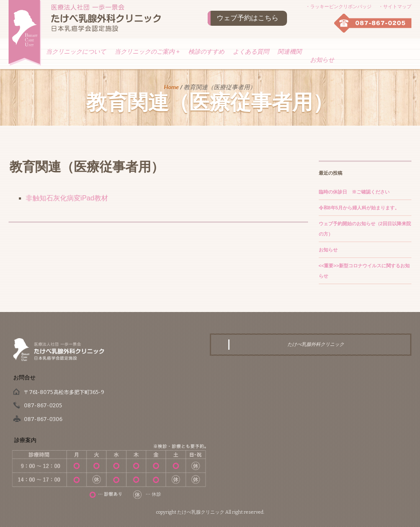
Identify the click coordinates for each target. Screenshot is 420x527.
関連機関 (290, 51)
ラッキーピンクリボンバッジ (341, 6)
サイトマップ (397, 6)
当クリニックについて (76, 51)
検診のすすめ (206, 51)
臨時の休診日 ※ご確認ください (354, 192)
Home (171, 87)
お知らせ (322, 60)
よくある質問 (251, 51)
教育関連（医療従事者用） (87, 167)
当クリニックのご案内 (147, 51)
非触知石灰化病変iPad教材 (67, 198)
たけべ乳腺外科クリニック (316, 344)
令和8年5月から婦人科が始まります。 (359, 208)
